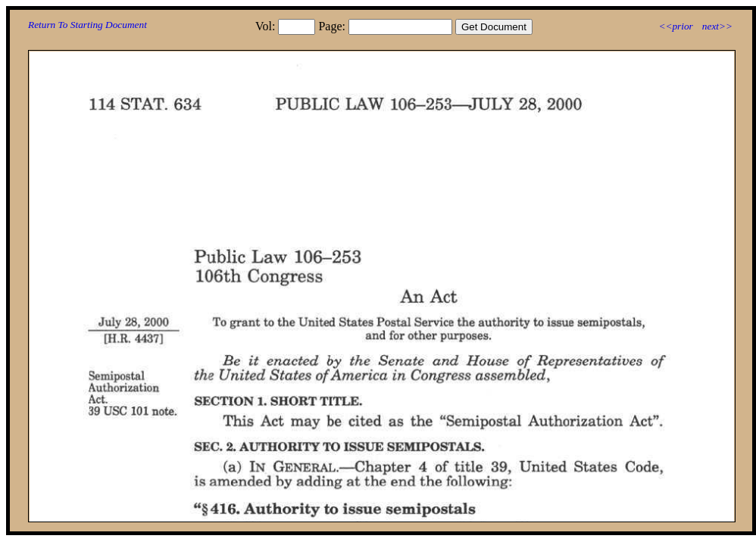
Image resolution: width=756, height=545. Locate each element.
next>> (717, 26)
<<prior (675, 26)
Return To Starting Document (87, 25)
